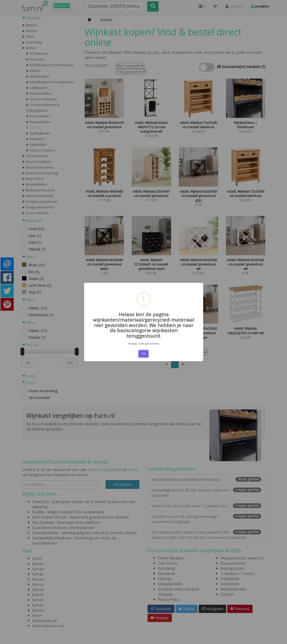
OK (143, 354)
